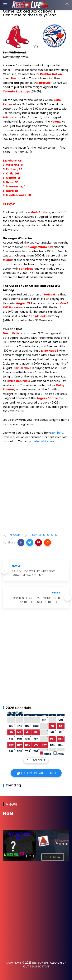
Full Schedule (36, 760)
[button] (21, 542)
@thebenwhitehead (42, 441)
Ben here (57, 433)
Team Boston (39, 966)
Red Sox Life (40, 963)
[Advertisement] (36, 489)
